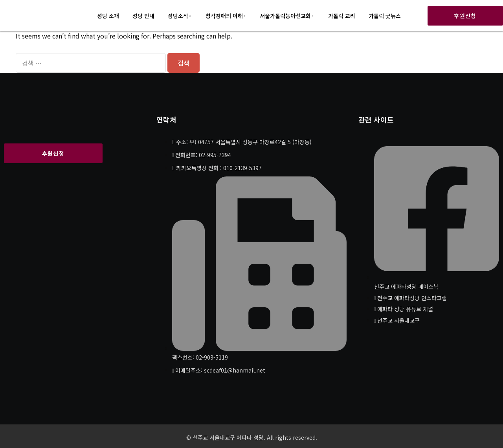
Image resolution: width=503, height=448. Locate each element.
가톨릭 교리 (342, 16)
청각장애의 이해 (224, 16)
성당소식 (178, 16)
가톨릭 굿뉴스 (385, 16)
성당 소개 (108, 16)
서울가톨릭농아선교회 (285, 16)
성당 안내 (143, 16)
